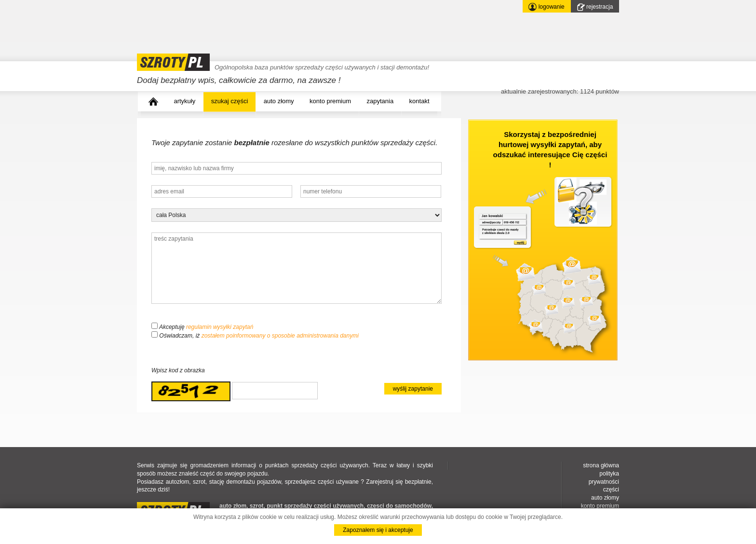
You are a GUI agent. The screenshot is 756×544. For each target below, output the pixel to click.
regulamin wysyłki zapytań (220, 327)
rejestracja (595, 7)
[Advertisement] (312, 22)
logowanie (546, 7)
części (611, 490)
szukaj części (230, 101)
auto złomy (279, 101)
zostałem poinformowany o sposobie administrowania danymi (280, 336)
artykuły (184, 101)
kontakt (419, 101)
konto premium (330, 101)
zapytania (380, 101)
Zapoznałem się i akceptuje (378, 530)
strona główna (601, 465)
